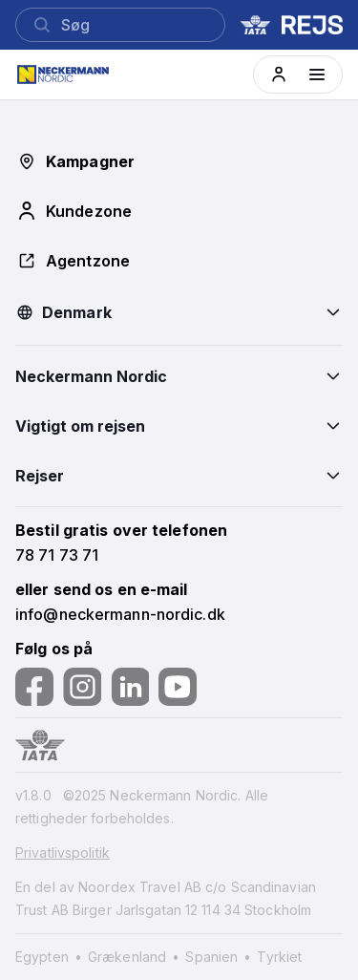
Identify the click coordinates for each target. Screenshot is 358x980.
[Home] (74, 75)
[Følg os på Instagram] (82, 687)
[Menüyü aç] (317, 75)
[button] (279, 75)
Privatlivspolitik (63, 852)
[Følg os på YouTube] (178, 687)
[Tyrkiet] (279, 957)
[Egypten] (50, 957)
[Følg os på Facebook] (34, 687)
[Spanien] (219, 957)
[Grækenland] (135, 957)
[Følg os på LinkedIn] (130, 687)
